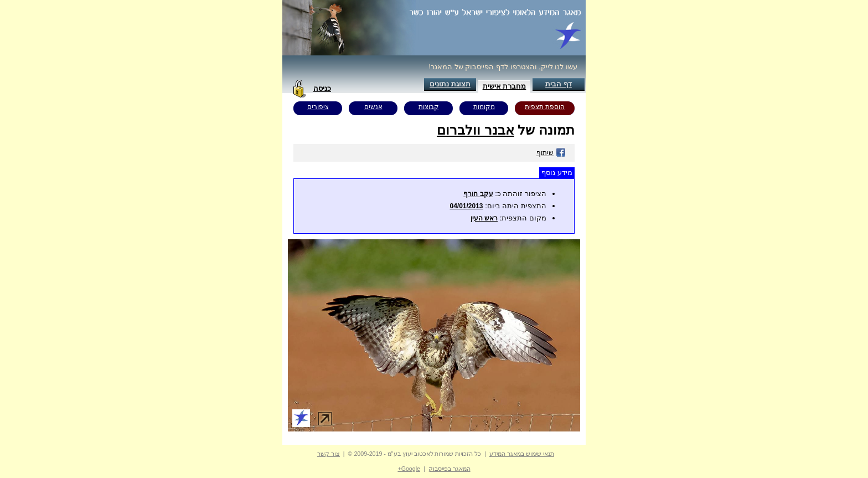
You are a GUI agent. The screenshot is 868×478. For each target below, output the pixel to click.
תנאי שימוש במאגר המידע (522, 454)
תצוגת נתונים (450, 84)
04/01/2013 (466, 206)
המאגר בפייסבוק (449, 469)
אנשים (373, 107)
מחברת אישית (505, 86)
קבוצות (429, 107)
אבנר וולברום (476, 130)
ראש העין (484, 218)
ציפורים (318, 107)
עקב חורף (478, 194)
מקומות (484, 107)
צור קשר (329, 454)
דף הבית (559, 84)
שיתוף (551, 153)
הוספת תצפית (545, 107)
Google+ (409, 469)
